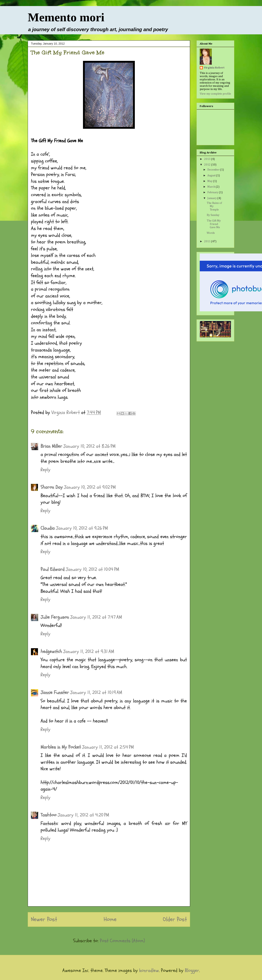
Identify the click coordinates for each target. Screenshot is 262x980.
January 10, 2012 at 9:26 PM (82, 528)
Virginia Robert (214, 68)
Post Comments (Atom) (122, 941)
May (210, 181)
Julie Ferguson (55, 617)
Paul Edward (53, 569)
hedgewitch (51, 651)
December (214, 170)
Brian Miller (51, 446)
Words (211, 233)
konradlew (149, 970)
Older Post (175, 919)
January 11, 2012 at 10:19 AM (96, 692)
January (212, 198)
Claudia (48, 528)
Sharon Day (52, 487)
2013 (208, 159)
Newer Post (44, 919)
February (213, 192)
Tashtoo (49, 815)
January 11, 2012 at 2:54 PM (108, 747)
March (212, 187)
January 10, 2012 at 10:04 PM (92, 569)
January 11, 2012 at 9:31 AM (89, 651)
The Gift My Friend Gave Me (214, 224)
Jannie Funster (55, 692)
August (212, 176)
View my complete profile (215, 94)
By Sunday (213, 215)
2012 (208, 165)
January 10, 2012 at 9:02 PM (90, 487)
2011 (208, 241)
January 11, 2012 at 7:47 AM (96, 617)
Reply (46, 470)
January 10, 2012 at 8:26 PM (89, 446)
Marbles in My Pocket (61, 747)
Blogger (192, 970)
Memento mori (66, 17)
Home (110, 919)
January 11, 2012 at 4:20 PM (83, 815)
